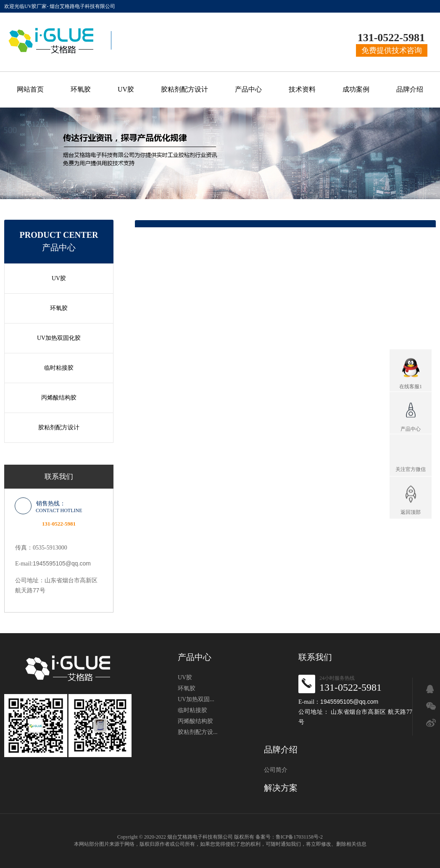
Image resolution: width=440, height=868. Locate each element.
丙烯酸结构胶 (59, 398)
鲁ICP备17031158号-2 (299, 837)
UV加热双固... (196, 699)
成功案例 (356, 89)
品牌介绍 (410, 89)
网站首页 (30, 89)
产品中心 (248, 89)
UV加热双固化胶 (59, 338)
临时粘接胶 (59, 368)
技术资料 (302, 89)
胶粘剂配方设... (198, 732)
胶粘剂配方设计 (184, 89)
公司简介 (276, 770)
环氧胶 (81, 89)
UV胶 (126, 89)
